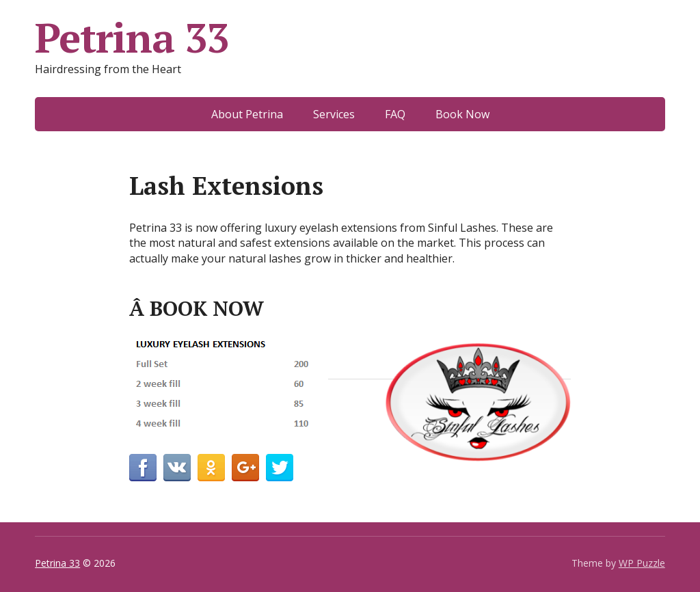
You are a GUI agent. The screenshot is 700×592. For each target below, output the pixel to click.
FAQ (395, 114)
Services (334, 114)
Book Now (462, 114)
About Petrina (247, 114)
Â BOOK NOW (197, 308)
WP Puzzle (642, 563)
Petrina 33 (132, 38)
